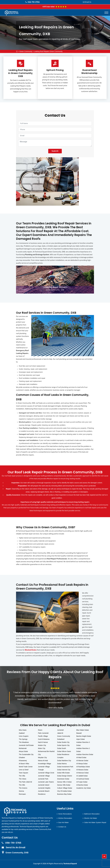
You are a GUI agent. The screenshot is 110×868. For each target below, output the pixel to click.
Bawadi (79, 733)
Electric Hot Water (91, 818)
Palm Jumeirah (43, 733)
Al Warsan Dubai (82, 761)
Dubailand (61, 739)
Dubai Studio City (63, 742)
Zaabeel (22, 733)
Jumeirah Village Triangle (44, 768)
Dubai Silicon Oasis (64, 751)
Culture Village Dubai (65, 788)
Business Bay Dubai (64, 794)
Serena (21, 791)
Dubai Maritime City (64, 761)
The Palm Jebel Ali (25, 782)
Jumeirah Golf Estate (26, 745)
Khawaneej (23, 761)
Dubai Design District (65, 776)
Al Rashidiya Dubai (83, 767)
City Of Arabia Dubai (64, 791)
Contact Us (62, 827)
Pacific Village (43, 736)
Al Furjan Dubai (82, 782)
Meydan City (42, 757)
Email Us (88, 2)
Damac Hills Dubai (64, 785)
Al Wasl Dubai (81, 757)
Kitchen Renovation (65, 818)
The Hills (22, 785)
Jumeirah (61, 730)
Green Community (26, 51)
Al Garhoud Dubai (83, 779)
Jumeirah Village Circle (46, 773)
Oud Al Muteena (44, 739)
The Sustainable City (26, 754)
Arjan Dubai (80, 739)
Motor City (42, 748)
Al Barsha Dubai (82, 785)
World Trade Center (26, 767)
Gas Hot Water (63, 822)
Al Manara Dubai (82, 770)
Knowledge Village (45, 764)
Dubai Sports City (63, 745)
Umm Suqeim (24, 736)
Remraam (22, 794)
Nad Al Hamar (43, 742)
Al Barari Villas (24, 764)
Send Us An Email (16, 847)
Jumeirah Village (44, 776)
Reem (40, 730)
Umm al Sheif (24, 770)
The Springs (23, 739)
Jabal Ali (60, 733)
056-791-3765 (33, 2)
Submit (55, 151)
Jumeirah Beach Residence (44, 793)
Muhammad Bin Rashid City (46, 753)
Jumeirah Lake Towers (46, 782)
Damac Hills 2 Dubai (64, 782)
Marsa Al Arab (43, 761)
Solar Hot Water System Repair (95, 822)
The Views (23, 779)
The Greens (23, 788)
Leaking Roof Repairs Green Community (48, 51)
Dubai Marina (62, 764)
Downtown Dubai (63, 779)
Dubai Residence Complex (63, 756)
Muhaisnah (23, 748)
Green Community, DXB (17, 853)
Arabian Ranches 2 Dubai (83, 750)
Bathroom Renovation (92, 814)
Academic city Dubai (84, 788)
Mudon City (42, 745)
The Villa (22, 776)
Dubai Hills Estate (64, 773)
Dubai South (62, 748)
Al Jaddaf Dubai (82, 776)
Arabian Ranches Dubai (85, 754)
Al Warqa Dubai (82, 764)
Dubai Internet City (64, 770)
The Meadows (24, 742)
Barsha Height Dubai (84, 736)
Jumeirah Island (44, 785)
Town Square (23, 773)
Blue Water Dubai (82, 730)
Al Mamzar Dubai (82, 773)
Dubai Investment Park (65, 767)
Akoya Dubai (23, 751)
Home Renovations (65, 814)
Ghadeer (22, 757)
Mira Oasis (23, 730)
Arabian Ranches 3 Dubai (83, 744)
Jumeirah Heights (44, 788)
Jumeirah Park (43, 779)
